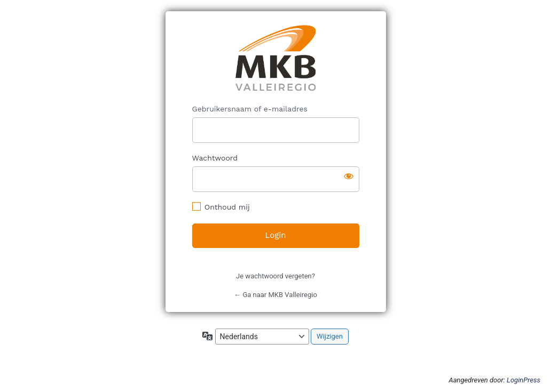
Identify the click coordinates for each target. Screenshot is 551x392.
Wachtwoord (215, 158)
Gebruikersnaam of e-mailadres (250, 109)
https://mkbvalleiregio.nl (276, 58)
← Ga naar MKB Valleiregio (275, 295)
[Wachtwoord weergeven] (349, 176)
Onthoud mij (227, 207)
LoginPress (524, 380)
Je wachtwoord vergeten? (275, 276)
